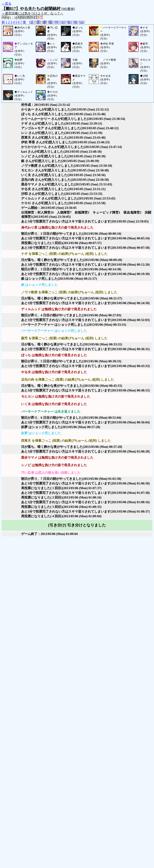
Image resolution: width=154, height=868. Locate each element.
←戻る (7, 4)
